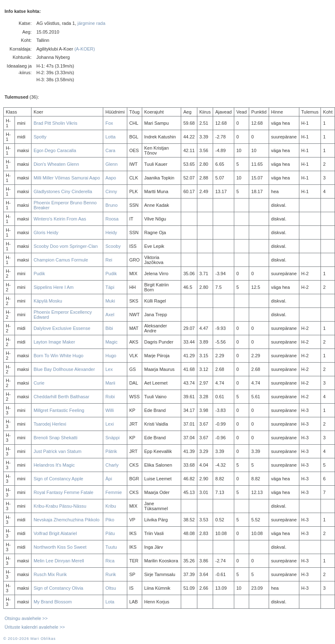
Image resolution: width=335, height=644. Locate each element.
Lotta (110, 137)
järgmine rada (91, 23)
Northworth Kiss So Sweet (60, 547)
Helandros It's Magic (54, 465)
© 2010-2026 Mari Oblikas (29, 639)
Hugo (111, 356)
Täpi (110, 287)
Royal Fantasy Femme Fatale (63, 492)
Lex (109, 369)
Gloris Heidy (46, 232)
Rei (109, 260)
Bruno (111, 205)
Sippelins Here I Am (54, 287)
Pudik (39, 274)
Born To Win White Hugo (58, 356)
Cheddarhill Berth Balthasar (62, 397)
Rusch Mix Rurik (50, 574)
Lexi (109, 424)
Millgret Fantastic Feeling (59, 410)
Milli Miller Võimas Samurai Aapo (67, 178)
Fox (109, 123)
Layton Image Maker (54, 342)
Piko (110, 520)
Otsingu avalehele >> (26, 618)
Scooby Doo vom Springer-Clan (66, 246)
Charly (112, 465)
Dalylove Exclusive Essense (62, 328)
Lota (110, 602)
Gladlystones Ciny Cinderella (63, 191)
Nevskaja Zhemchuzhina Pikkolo (67, 520)
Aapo (111, 178)
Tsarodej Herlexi (50, 424)
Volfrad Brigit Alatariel (55, 533)
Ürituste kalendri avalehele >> (35, 627)
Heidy (111, 232)
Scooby (113, 246)
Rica (110, 561)
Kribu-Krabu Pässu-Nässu (60, 506)
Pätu (110, 533)
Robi (110, 397)
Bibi (109, 328)
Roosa (112, 219)
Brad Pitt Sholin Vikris (56, 123)
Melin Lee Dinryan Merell (59, 561)
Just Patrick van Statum (58, 451)
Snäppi (112, 438)
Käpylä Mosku (48, 301)
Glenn (111, 164)
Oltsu (111, 588)
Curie (39, 383)
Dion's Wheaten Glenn (56, 164)
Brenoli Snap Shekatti (56, 438)
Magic (111, 342)
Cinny (111, 191)
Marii (110, 383)
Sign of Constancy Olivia (58, 588)
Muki (110, 301)
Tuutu (111, 547)
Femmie (114, 492)
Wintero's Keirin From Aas (60, 219)
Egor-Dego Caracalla (55, 150)
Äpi (109, 479)
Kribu (111, 506)
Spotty (40, 137)
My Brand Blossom (53, 602)
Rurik (111, 574)
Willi (109, 410)
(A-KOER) (85, 49)
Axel (110, 315)
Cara (110, 150)
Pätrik (111, 451)
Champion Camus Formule (61, 260)
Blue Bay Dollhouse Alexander (64, 369)
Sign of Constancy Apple (58, 479)
